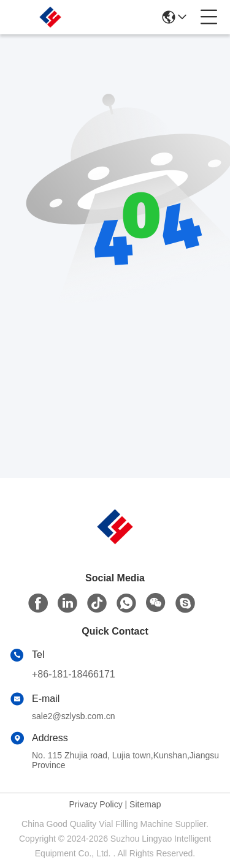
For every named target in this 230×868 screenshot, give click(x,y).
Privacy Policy (96, 804)
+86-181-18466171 (74, 674)
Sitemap (145, 804)
